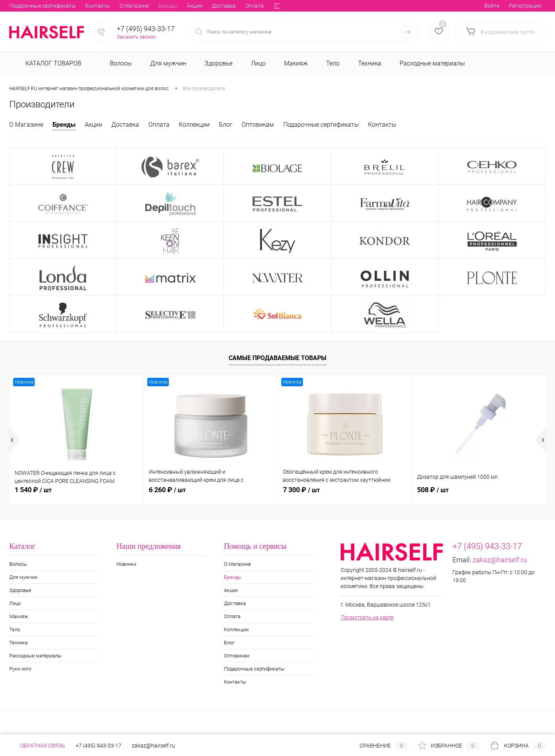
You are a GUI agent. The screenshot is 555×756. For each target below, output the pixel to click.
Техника (18, 643)
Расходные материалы (35, 656)
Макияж (19, 616)
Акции (84, 6)
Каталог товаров (52, 63)
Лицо (15, 603)
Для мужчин (23, 577)
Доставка (114, 6)
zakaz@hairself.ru (500, 560)
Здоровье (20, 590)
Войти (492, 6)
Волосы (18, 564)
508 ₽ (433, 490)
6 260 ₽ (167, 490)
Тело (15, 629)
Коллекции (176, 6)
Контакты (382, 125)
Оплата (144, 6)
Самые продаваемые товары (277, 358)
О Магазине (24, 6)
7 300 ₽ (301, 490)
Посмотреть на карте (367, 617)
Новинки (126, 564)
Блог (205, 6)
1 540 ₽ (33, 490)
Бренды (58, 6)
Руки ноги (20, 669)
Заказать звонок (136, 37)
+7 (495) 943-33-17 (146, 29)
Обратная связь (37, 746)
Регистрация (525, 6)
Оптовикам (235, 6)
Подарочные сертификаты (321, 125)
